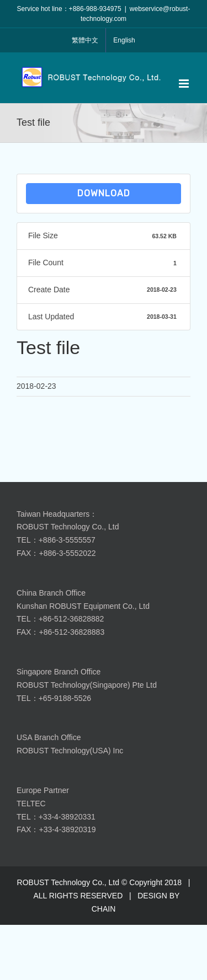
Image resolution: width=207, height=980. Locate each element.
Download (104, 193)
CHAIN (104, 909)
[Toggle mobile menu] (185, 84)
